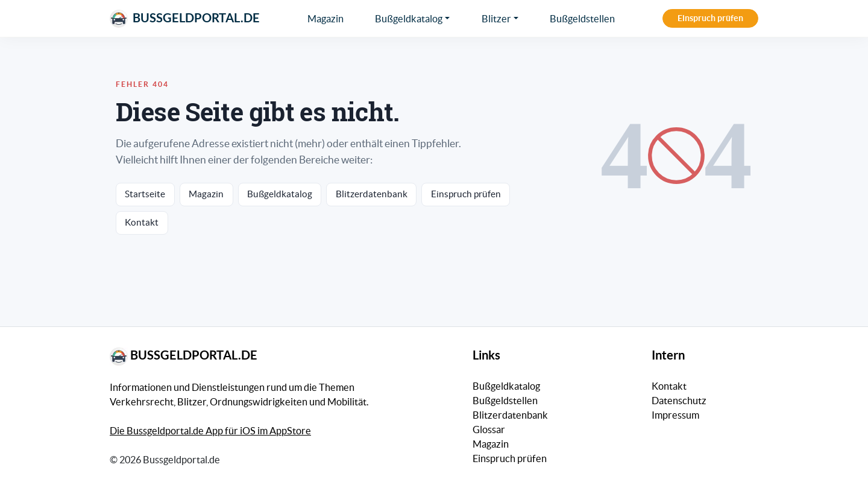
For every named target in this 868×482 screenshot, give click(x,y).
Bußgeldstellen (582, 19)
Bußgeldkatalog (409, 19)
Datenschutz (679, 401)
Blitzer (496, 19)
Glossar (489, 430)
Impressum (675, 415)
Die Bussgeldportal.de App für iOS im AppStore (210, 431)
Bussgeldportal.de (185, 19)
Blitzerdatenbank (372, 194)
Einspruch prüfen (710, 18)
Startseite (145, 194)
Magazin (325, 19)
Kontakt (142, 222)
